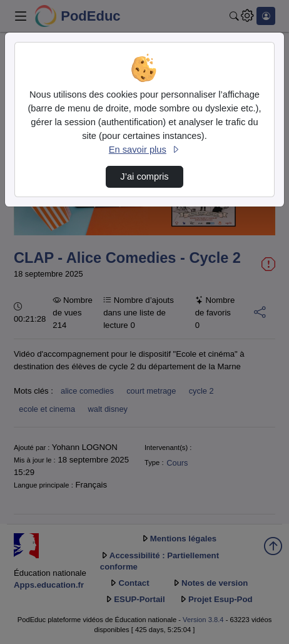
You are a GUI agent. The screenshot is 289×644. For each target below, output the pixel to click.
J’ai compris (144, 176)
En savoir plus (144, 150)
